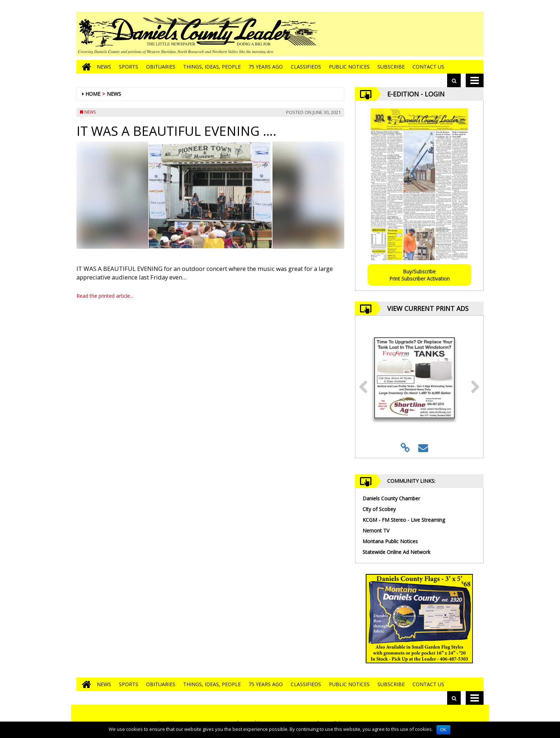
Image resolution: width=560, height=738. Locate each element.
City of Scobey (379, 509)
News (104, 67)
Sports (129, 67)
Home (93, 94)
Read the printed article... (105, 296)
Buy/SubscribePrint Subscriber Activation (419, 275)
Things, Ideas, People (212, 67)
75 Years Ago (266, 67)
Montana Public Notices (390, 541)
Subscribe (391, 67)
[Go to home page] (85, 67)
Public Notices (349, 67)
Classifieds (306, 67)
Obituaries (161, 67)
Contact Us (428, 67)
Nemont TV (376, 531)
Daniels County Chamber (391, 498)
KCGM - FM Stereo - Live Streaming (404, 520)
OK (443, 730)
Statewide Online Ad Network (396, 552)
